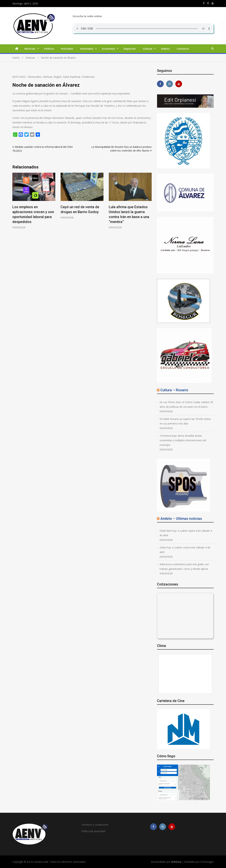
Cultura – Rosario (174, 390)
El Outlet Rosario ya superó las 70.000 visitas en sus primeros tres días (185, 421)
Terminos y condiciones (95, 825)
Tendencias (88, 77)
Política (49, 49)
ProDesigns (207, 862)
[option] (34, 201)
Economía (108, 49)
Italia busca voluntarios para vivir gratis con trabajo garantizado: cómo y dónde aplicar (184, 567)
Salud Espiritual (72, 77)
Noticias (30, 49)
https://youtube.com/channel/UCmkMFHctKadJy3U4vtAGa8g (213, 3)
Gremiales (87, 49)
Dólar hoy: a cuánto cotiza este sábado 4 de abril (185, 550)
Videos (165, 49)
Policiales (67, 49)
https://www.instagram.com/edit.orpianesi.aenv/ (208, 3)
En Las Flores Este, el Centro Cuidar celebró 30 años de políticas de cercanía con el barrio (186, 404)
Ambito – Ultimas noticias (181, 519)
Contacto (183, 49)
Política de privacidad (93, 831)
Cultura (148, 49)
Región (58, 77)
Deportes (130, 49)
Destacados (35, 77)
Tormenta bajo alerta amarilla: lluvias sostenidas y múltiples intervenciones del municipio (183, 440)
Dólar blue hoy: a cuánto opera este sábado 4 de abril (186, 533)
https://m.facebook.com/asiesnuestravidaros (204, 3)
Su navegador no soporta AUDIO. (143, 29)
